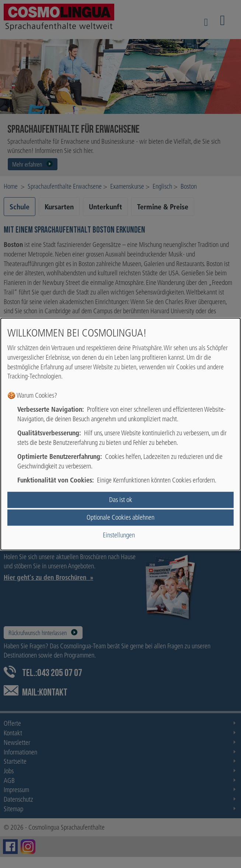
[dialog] (120, 434)
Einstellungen (119, 535)
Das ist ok (121, 500)
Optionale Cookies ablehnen (120, 517)
